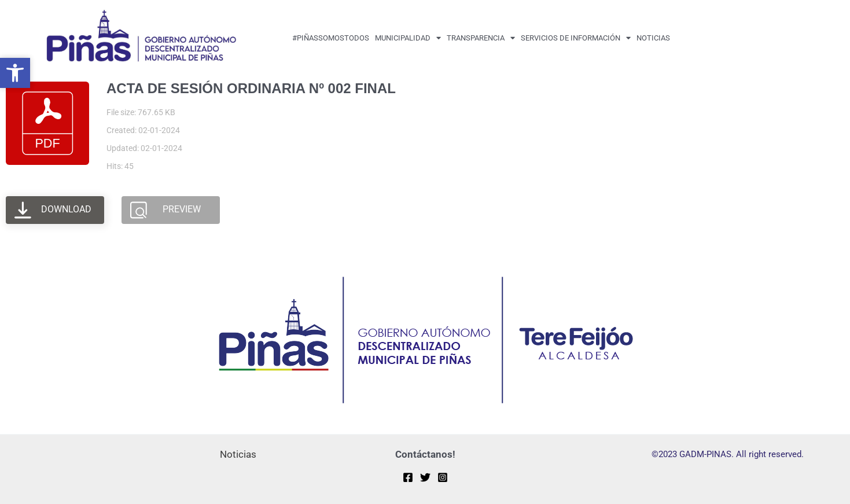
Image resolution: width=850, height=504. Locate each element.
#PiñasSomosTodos (331, 38)
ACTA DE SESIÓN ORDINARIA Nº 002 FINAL (251, 88)
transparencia (481, 38)
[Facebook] (408, 477)
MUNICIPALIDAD (408, 38)
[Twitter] (425, 477)
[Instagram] (443, 477)
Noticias (653, 38)
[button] (15, 73)
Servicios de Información (576, 38)
